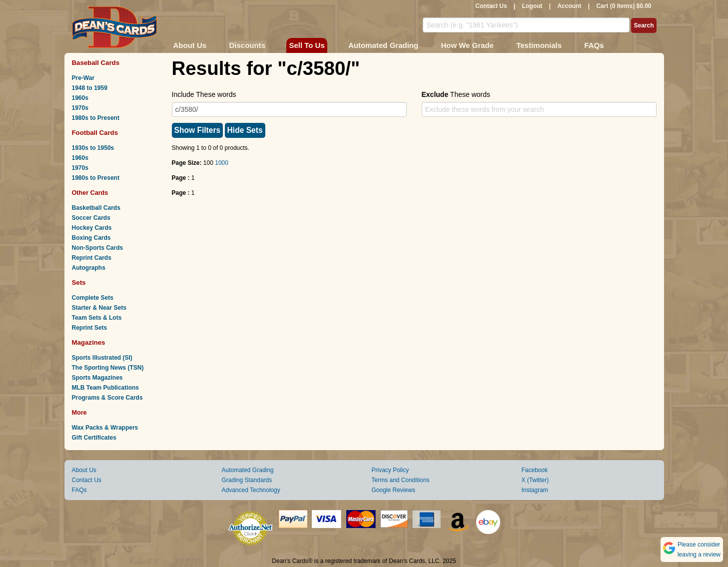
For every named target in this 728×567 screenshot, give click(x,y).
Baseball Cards (96, 63)
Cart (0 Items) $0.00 (624, 6)
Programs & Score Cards (107, 398)
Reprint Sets (90, 328)
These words (456, 94)
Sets (79, 283)
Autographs (89, 268)
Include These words (204, 94)
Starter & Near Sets (99, 308)
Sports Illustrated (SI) (102, 358)
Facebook (535, 470)
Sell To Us (307, 45)
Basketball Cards (96, 208)
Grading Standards (247, 480)
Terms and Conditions (401, 480)
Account (569, 6)
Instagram (535, 490)
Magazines (89, 342)
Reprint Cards (92, 258)
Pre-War (83, 78)
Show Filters (198, 130)
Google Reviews (393, 490)
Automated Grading (383, 45)
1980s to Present (96, 118)
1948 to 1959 (90, 88)
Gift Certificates (94, 438)
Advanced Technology (251, 490)
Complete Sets (93, 298)
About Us (190, 45)
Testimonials (539, 45)
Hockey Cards (92, 228)
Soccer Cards (91, 218)
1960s (80, 98)
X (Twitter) (535, 480)
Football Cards (95, 133)
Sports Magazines (97, 378)
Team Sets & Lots (97, 318)
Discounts (248, 45)
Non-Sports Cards (98, 248)
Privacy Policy (390, 470)
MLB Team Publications (105, 388)
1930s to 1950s (93, 148)
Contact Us (491, 6)
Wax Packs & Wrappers (105, 428)
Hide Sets (245, 130)
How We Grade (467, 45)
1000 (222, 163)
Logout (532, 6)
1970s (80, 108)
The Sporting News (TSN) (108, 368)
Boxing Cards (91, 238)
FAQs (594, 45)
